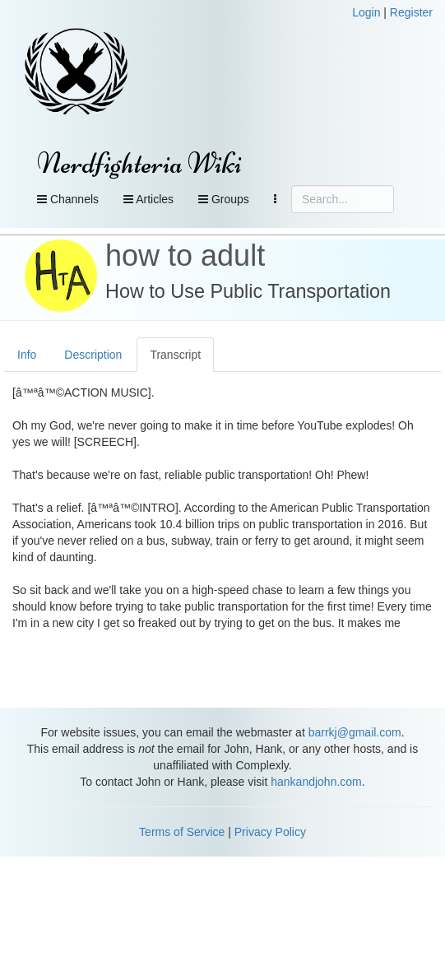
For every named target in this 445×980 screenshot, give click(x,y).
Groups (224, 199)
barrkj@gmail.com (355, 732)
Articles (148, 199)
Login (366, 12)
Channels (68, 199)
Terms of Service (182, 832)
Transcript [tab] (175, 355)
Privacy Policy (270, 832)
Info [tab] (27, 355)
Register (411, 12)
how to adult (185, 255)
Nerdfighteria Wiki (139, 163)
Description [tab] (93, 355)
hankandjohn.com (316, 782)
